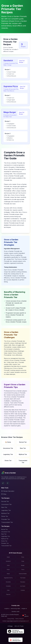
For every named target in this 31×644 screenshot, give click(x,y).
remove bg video (15, 608)
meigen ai (24, 608)
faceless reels (15, 611)
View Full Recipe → (22, 61)
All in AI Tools (19, 626)
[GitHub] (8, 483)
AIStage (10, 626)
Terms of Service (19, 619)
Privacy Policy (11, 619)
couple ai (7, 608)
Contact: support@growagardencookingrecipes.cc (15, 621)
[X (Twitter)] (3, 483)
